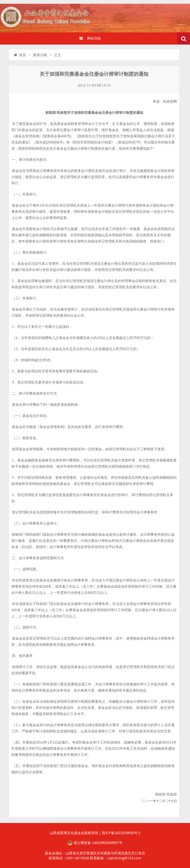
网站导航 (90, 38)
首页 (20, 55)
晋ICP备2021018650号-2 (121, 833)
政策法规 (40, 55)
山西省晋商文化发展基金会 (48, 18)
